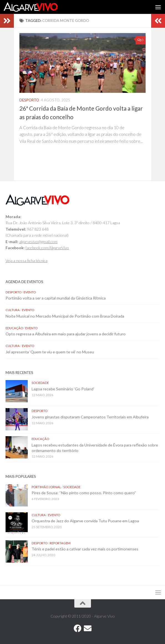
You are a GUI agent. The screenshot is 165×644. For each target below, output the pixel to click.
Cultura (13, 310)
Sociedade (40, 383)
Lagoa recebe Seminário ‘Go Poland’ (63, 389)
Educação (14, 328)
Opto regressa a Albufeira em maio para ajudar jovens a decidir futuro (66, 334)
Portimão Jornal (46, 487)
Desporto (29, 100)
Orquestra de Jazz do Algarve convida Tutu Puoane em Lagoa (85, 521)
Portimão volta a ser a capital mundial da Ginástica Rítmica (56, 298)
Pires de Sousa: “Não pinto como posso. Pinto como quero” (84, 493)
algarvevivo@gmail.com (38, 242)
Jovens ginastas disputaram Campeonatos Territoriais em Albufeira (90, 417)
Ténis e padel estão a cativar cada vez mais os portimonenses (85, 549)
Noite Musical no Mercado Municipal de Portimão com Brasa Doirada (65, 316)
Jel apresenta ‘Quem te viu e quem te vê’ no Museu (50, 352)
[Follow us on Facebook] (78, 628)
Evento (30, 292)
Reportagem (60, 543)
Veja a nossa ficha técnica (26, 260)
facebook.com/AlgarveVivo (47, 248)
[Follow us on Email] (88, 628)
